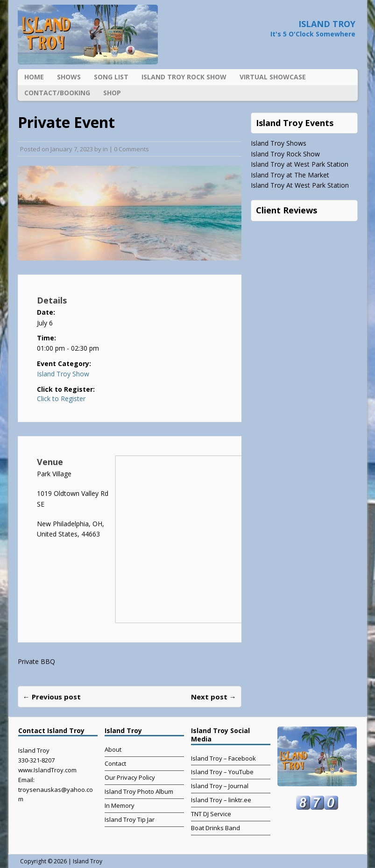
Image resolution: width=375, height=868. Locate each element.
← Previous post (52, 697)
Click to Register (61, 399)
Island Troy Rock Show (184, 77)
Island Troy (88, 861)
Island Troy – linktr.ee (221, 800)
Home (34, 77)
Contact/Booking (57, 93)
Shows (69, 77)
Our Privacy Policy (130, 777)
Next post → (214, 697)
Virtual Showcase (273, 77)
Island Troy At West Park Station (300, 185)
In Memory (120, 805)
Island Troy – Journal (220, 786)
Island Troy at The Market (290, 175)
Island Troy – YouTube (222, 772)
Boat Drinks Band (216, 828)
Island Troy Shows (279, 143)
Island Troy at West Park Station (300, 164)
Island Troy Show (63, 374)
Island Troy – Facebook (223, 758)
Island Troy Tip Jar (130, 819)
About (113, 749)
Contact (115, 763)
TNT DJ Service (211, 814)
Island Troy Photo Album (139, 791)
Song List (111, 77)
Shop (112, 93)
